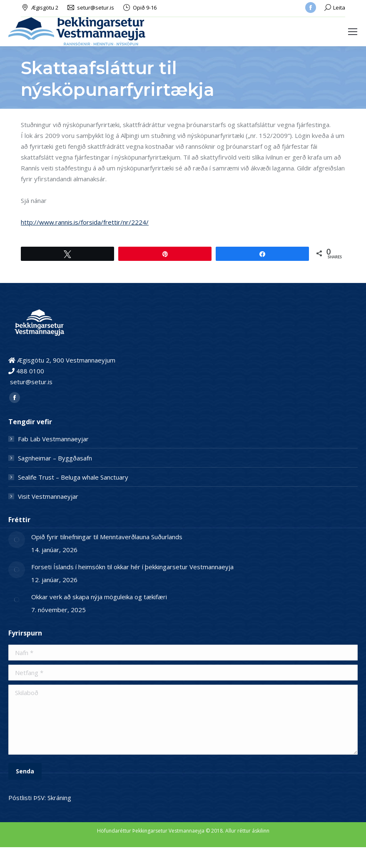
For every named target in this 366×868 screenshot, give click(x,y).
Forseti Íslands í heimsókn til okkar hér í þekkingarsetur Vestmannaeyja (133, 567)
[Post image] (17, 540)
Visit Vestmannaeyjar (48, 496)
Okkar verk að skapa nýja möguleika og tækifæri (99, 597)
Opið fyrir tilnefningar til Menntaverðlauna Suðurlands (107, 537)
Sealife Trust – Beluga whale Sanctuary (73, 477)
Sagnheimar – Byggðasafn (55, 458)
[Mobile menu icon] (353, 32)
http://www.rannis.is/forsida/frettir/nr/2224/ (85, 222)
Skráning (59, 798)
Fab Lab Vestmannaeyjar (53, 439)
